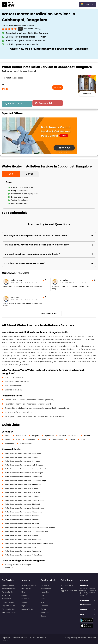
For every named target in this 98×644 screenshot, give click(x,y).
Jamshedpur (30, 440)
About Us (25, 602)
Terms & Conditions (29, 585)
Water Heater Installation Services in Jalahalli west (23, 477)
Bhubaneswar (21, 436)
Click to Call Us (15, 103)
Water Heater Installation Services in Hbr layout (22, 524)
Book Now (87, 94)
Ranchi (7, 436)
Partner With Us (27, 609)
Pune (18, 440)
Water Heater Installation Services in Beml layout (23, 461)
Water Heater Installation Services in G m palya (22, 516)
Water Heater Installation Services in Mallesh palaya (24, 465)
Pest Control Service (9, 589)
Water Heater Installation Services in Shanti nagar (23, 453)
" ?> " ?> (33, 78)
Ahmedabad (10, 444)
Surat (83, 440)
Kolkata (8, 440)
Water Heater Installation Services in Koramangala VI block (26, 531)
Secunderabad (57, 440)
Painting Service (8, 592)
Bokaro (44, 440)
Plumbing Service (8, 609)
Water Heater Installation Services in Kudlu (20, 547)
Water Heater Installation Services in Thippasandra (23, 512)
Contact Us (25, 599)
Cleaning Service (8, 585)
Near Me (24, 595)
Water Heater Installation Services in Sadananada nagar (26, 481)
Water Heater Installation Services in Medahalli (22, 520)
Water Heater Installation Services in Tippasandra (23, 551)
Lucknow (72, 440)
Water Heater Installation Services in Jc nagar (22, 488)
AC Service (6, 595)
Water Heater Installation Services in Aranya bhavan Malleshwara (29, 543)
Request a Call (46, 103)
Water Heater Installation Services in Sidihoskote (22, 492)
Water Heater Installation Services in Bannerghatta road (25, 469)
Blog (23, 592)
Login (23, 606)
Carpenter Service (8, 606)
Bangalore (36, 436)
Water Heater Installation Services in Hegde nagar (23, 539)
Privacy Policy (26, 589)
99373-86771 (68, 585)
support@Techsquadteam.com (72, 591)
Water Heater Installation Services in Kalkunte (21, 457)
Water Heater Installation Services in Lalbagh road (23, 485)
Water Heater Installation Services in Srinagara (22, 535)
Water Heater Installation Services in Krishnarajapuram (25, 500)
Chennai (63, 436)
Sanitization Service (9, 613)
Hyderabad (49, 436)
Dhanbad (75, 436)
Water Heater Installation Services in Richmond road (24, 496)
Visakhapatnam (26, 444)
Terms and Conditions (87, 638)
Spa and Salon (7, 599)
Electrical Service (8, 602)
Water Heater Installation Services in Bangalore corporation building (30, 528)
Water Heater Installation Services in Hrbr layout (22, 504)
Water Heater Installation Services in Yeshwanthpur (24, 555)
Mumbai (87, 436)
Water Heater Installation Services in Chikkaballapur (24, 473)
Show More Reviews (49, 313)
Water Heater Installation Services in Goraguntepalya (24, 508)
